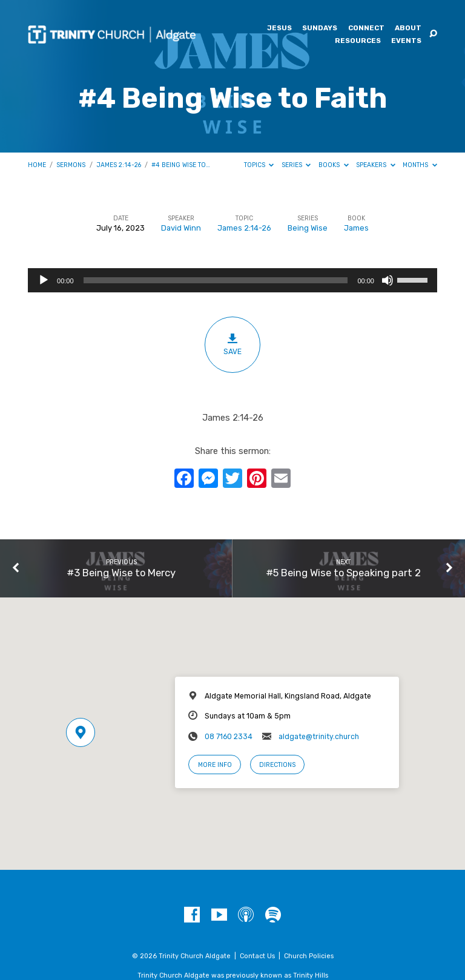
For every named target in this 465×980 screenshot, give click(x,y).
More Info (215, 765)
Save (233, 344)
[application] (232, 280)
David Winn (181, 228)
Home (37, 165)
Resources (358, 41)
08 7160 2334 (229, 737)
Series (296, 165)
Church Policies (309, 956)
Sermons (71, 165)
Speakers (376, 165)
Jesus (279, 28)
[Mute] (387, 280)
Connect (366, 28)
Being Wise (308, 228)
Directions (277, 765)
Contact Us (257, 956)
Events (406, 41)
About (408, 28)
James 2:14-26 (119, 165)
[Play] (44, 280)
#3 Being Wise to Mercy (121, 573)
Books (334, 165)
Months (420, 165)
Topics (259, 165)
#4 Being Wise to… (181, 165)
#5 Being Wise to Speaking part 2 (343, 573)
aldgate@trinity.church (319, 737)
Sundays (320, 28)
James (356, 228)
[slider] (216, 280)
